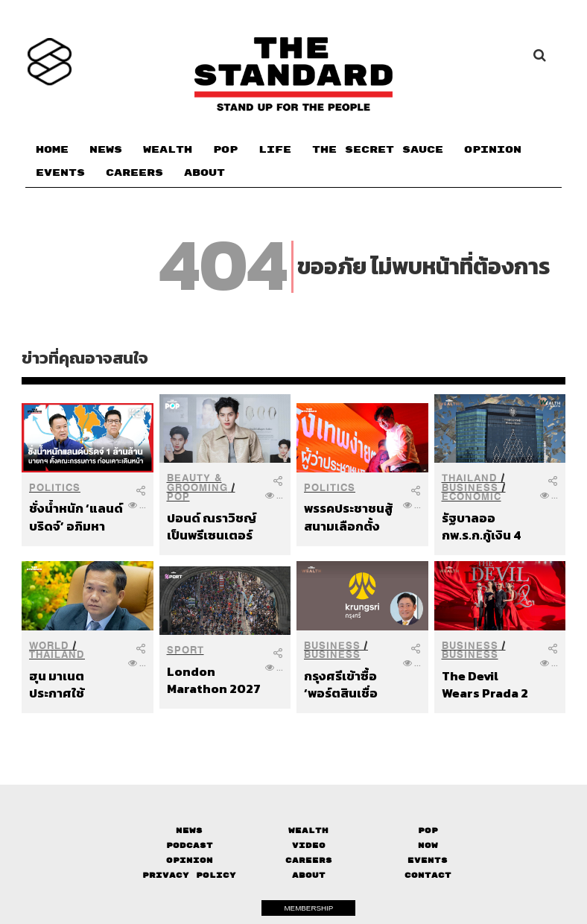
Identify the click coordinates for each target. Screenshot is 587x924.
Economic (472, 497)
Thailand (470, 478)
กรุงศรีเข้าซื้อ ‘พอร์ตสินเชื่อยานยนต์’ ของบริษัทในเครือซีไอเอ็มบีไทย (350, 684)
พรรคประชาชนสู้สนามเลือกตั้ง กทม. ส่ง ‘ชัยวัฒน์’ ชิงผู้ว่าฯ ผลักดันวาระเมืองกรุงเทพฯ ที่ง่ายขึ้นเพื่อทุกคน (350, 517)
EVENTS (60, 173)
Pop (428, 830)
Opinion (190, 860)
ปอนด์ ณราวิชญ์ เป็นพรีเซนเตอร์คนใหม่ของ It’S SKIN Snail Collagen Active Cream (212, 526)
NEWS (106, 150)
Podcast (190, 845)
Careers (309, 860)
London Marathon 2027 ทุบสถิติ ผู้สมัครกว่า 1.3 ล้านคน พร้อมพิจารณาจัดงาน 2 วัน (214, 680)
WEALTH (168, 150)
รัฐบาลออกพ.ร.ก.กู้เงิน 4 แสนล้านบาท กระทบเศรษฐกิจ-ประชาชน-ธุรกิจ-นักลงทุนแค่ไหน (488, 526)
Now (428, 845)
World (49, 646)
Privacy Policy (189, 875)
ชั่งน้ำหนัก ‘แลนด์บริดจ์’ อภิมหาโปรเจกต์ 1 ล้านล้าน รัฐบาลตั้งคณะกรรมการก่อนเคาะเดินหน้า (76, 517)
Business (470, 488)
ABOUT (204, 173)
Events (428, 860)
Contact (428, 875)
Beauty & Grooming (197, 483)
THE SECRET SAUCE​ (378, 150)
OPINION (493, 150)
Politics (55, 488)
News (189, 830)
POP (225, 150)
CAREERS (134, 173)
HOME (52, 150)
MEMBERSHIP (308, 908)
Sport (185, 650)
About (309, 875)
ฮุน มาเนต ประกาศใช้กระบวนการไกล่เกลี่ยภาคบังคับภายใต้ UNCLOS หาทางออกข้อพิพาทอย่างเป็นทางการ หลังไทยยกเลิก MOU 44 (74, 684)
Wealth (308, 830)
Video (309, 845)
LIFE (275, 150)
